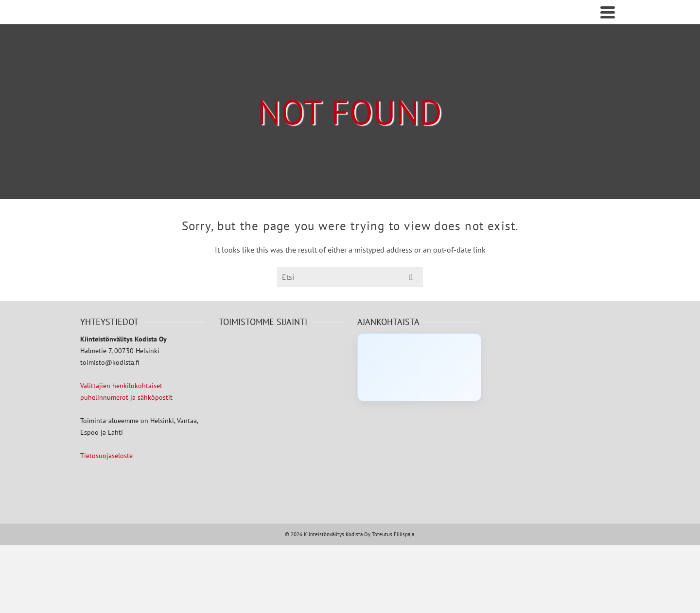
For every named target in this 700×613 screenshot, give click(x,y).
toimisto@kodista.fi (110, 362)
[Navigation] (608, 12)
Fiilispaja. (404, 534)
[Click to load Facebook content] (419, 367)
